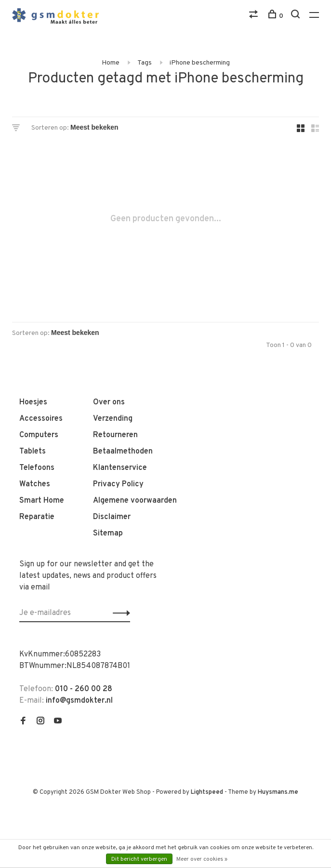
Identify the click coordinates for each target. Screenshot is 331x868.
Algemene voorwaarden (135, 501)
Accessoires (41, 419)
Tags (145, 63)
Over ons (109, 402)
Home (111, 63)
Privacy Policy (118, 484)
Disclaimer (112, 517)
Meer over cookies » (202, 859)
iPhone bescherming (200, 63)
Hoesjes (33, 402)
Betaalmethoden (123, 452)
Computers (39, 435)
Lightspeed (207, 792)
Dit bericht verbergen (139, 859)
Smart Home (42, 501)
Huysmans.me (278, 792)
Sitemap (108, 534)
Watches (35, 484)
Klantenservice (120, 468)
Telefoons (37, 468)
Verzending (113, 419)
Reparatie (37, 517)
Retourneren (115, 435)
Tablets (33, 452)
